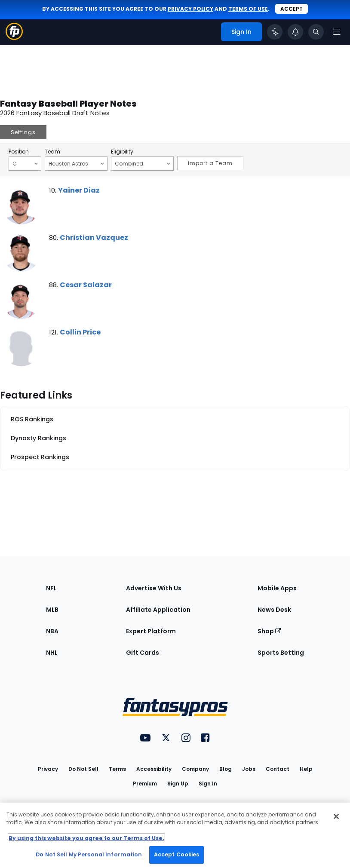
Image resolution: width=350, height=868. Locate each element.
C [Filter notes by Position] (25, 163)
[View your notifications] (295, 32)
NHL (52, 653)
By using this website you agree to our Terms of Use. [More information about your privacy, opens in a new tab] (86, 838)
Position (19, 152)
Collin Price (80, 332)
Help (306, 769)
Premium (145, 784)
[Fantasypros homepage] (14, 38)
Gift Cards (143, 653)
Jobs (249, 769)
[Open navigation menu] (337, 32)
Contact (278, 769)
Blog (226, 769)
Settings (23, 132)
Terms (117, 769)
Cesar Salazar (86, 285)
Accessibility (154, 769)
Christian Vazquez (94, 238)
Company (195, 769)
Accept (292, 9)
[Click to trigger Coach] (275, 32)
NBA (52, 631)
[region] (175, 835)
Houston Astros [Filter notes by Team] (76, 163)
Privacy (48, 769)
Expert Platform (151, 631)
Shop (269, 631)
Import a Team (210, 163)
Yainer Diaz (79, 190)
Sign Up (178, 784)
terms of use (248, 9)
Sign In (208, 784)
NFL (51, 588)
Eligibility (122, 152)
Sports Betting (281, 653)
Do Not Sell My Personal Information (89, 854)
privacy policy (190, 9)
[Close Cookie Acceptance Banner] (336, 816)
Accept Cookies (177, 854)
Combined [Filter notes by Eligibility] (143, 163)
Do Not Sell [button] (83, 769)
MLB (52, 610)
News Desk (274, 610)
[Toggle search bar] (316, 32)
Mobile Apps (277, 588)
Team (52, 152)
